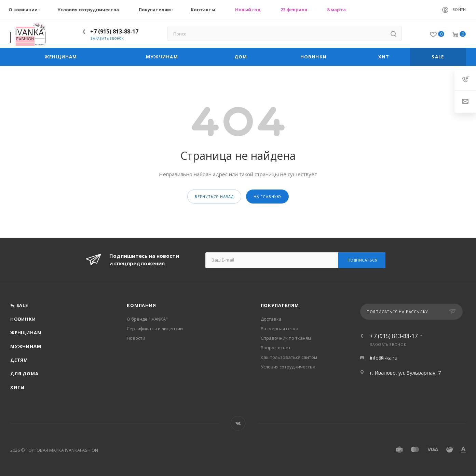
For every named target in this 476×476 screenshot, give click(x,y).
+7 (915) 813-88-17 (114, 31)
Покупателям (157, 10)
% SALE (19, 305)
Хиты (17, 387)
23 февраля (294, 10)
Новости (136, 338)
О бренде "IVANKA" (147, 319)
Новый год (248, 10)
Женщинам (26, 333)
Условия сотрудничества (88, 10)
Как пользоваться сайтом (289, 357)
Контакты (203, 10)
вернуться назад (214, 197)
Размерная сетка (280, 328)
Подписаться (363, 260)
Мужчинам (26, 346)
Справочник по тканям (286, 338)
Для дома (24, 374)
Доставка (271, 319)
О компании (25, 10)
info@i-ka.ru (384, 358)
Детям (19, 360)
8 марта (336, 10)
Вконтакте (238, 423)
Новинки (23, 319)
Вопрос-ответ (276, 348)
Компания (141, 305)
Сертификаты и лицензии (155, 328)
